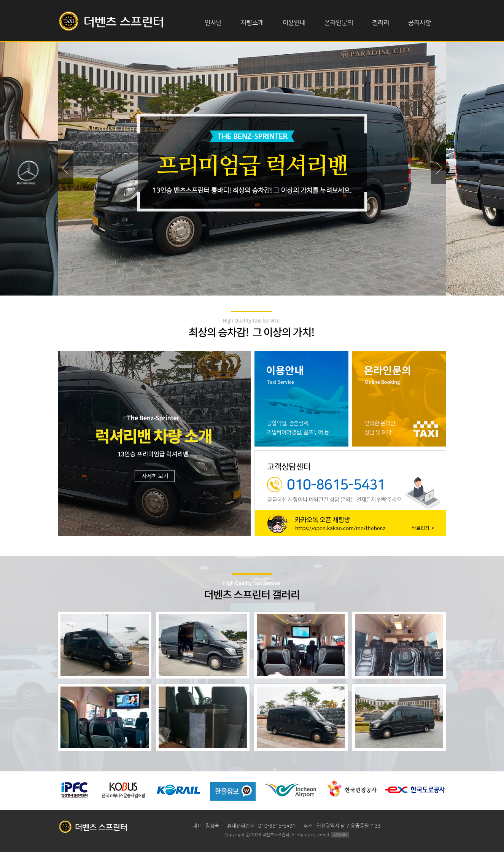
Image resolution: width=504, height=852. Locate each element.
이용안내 (294, 23)
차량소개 (252, 23)
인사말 (213, 23)
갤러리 (381, 23)
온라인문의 (339, 23)
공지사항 (420, 23)
